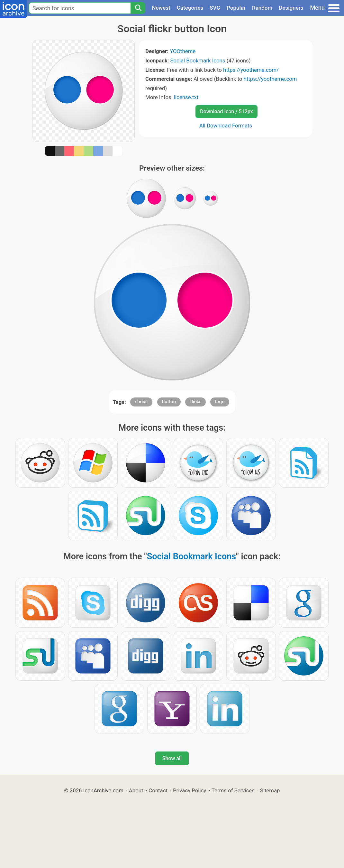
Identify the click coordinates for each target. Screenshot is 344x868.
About (136, 790)
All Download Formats (226, 126)
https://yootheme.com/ (251, 70)
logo (220, 402)
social (141, 402)
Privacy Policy (190, 790)
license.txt (186, 97)
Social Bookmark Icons (198, 61)
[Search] (138, 8)
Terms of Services (233, 790)
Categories (190, 8)
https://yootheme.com (270, 79)
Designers (291, 8)
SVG (215, 8)
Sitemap (270, 790)
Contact (158, 790)
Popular (236, 8)
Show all (172, 758)
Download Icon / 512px (226, 112)
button (169, 402)
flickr (195, 402)
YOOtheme (183, 51)
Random (262, 8)
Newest (161, 8)
